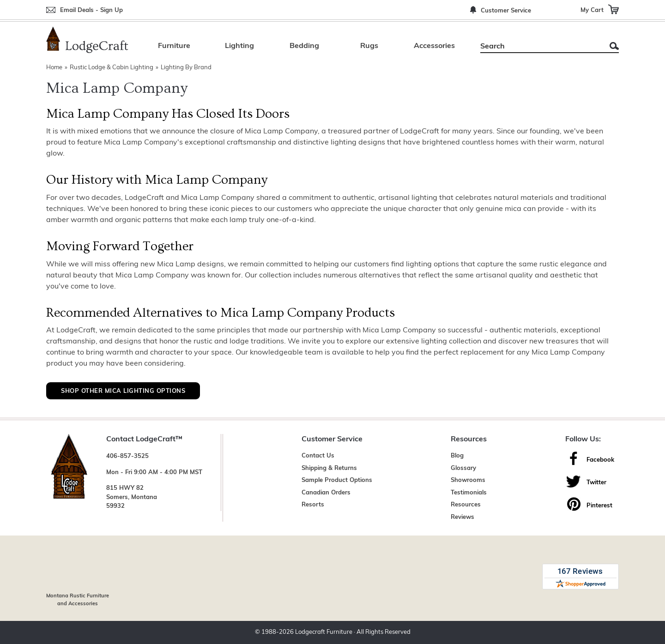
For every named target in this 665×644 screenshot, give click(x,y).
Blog (457, 456)
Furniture (174, 46)
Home (54, 68)
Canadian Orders (326, 493)
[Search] (539, 47)
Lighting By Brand (186, 68)
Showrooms (468, 480)
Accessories (434, 46)
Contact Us (318, 456)
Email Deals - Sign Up (91, 10)
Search (614, 46)
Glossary (463, 468)
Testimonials (469, 493)
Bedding (304, 46)
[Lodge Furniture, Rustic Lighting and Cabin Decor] (87, 40)
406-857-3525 (127, 456)
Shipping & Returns (329, 468)
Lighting (239, 46)
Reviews (462, 517)
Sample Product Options (337, 480)
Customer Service (506, 11)
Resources (466, 505)
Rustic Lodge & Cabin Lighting (112, 68)
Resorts (313, 505)
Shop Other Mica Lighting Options (123, 391)
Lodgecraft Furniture (324, 632)
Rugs (369, 46)
